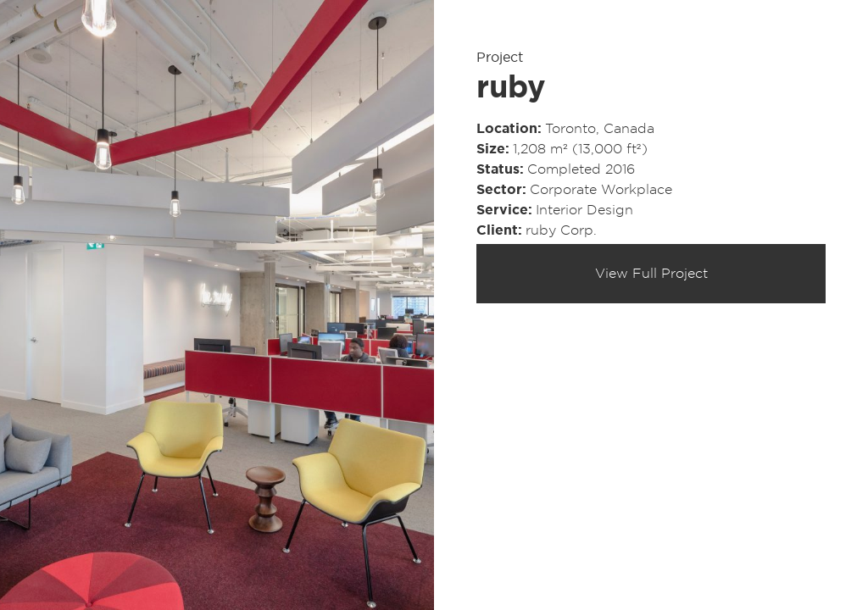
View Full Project (651, 274)
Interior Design (584, 210)
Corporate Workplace (601, 190)
